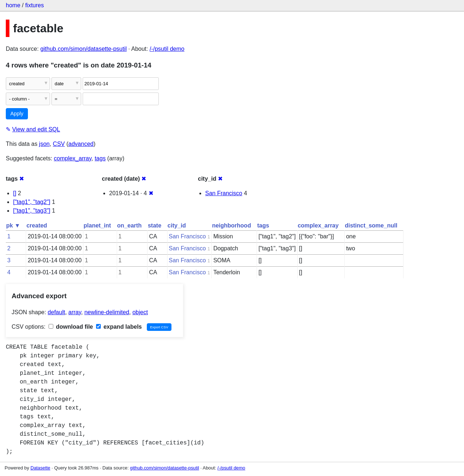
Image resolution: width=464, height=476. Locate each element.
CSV (59, 144)
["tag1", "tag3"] (32, 211)
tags (100, 158)
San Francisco (224, 193)
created (37, 225)
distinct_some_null (371, 225)
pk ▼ (13, 225)
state (155, 225)
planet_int (98, 225)
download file (71, 327)
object (140, 312)
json (44, 144)
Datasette (40, 468)
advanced (81, 144)
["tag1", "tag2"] (32, 202)
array (75, 312)
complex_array (73, 158)
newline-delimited (107, 312)
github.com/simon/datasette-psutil (83, 49)
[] (15, 193)
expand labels (119, 327)
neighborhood (232, 225)
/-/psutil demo (167, 49)
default (57, 312)
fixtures (34, 5)
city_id (177, 225)
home (13, 5)
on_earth (129, 225)
